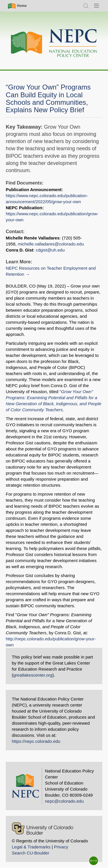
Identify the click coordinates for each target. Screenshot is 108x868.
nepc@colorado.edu (64, 801)
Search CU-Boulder (31, 853)
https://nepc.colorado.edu (36, 741)
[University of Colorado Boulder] (42, 828)
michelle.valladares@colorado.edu (51, 244)
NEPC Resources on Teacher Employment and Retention (51, 271)
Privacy (61, 847)
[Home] (54, 43)
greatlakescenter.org (33, 675)
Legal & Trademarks (31, 847)
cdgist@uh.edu (50, 250)
